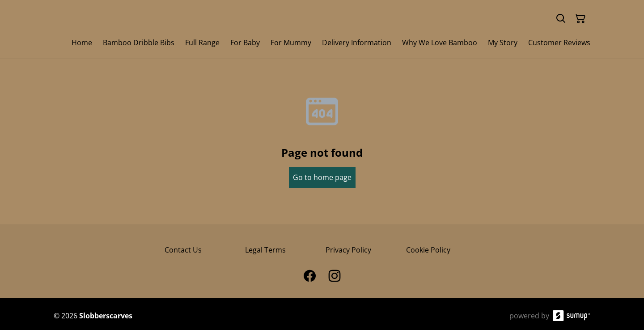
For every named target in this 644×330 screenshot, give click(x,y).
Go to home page (322, 177)
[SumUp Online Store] (572, 316)
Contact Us (183, 250)
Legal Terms (265, 250)
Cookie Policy (428, 250)
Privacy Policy (348, 250)
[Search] (561, 19)
